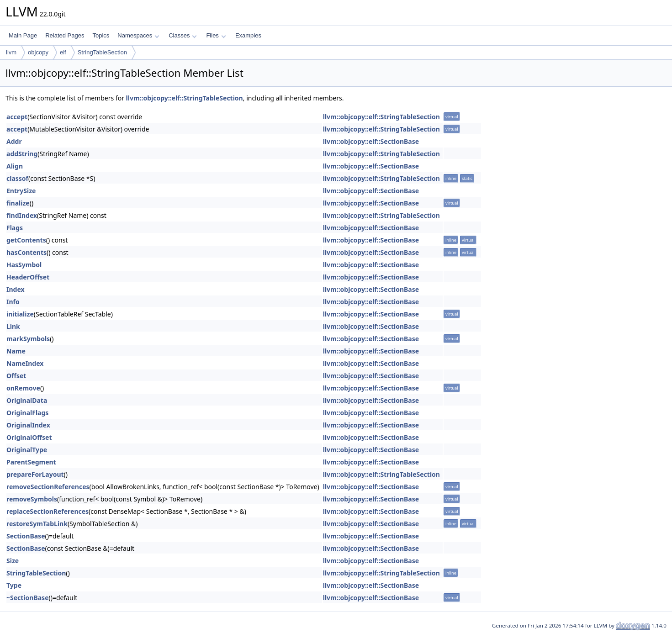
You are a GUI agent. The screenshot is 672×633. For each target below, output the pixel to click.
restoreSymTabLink (37, 524)
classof (17, 178)
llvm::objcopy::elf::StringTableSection (185, 98)
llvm (11, 52)
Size (13, 561)
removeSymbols (32, 499)
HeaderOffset (28, 277)
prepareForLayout (35, 474)
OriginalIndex (28, 425)
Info (13, 302)
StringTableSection (102, 52)
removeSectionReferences (48, 487)
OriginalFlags (27, 413)
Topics (101, 35)
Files (216, 35)
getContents (26, 240)
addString (22, 154)
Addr (14, 141)
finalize (18, 203)
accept (17, 117)
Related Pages (65, 35)
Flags (15, 228)
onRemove (23, 388)
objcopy (38, 52)
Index (16, 289)
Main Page (23, 35)
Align (15, 166)
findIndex (22, 215)
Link (13, 326)
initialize (20, 314)
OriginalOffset (29, 437)
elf (63, 52)
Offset (16, 376)
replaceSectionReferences (48, 511)
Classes (183, 35)
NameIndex (25, 363)
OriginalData (27, 400)
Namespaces (138, 35)
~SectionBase (28, 598)
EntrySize (21, 191)
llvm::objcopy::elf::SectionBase (371, 141)
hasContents (26, 252)
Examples (248, 35)
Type (14, 585)
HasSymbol (24, 265)
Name (16, 351)
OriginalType (27, 450)
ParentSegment (31, 462)
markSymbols (28, 339)
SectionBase (26, 536)
